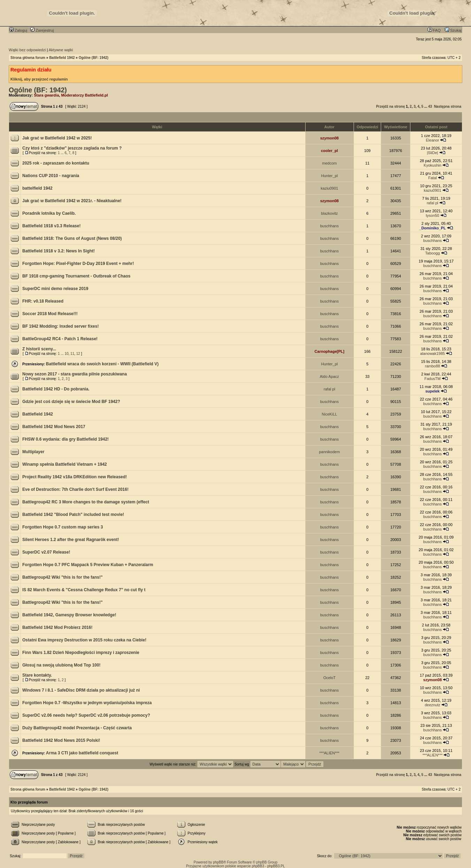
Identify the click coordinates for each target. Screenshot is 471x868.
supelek (433, 391)
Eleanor (433, 140)
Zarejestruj (42, 30)
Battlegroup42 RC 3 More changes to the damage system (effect (86, 502)
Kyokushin (433, 165)
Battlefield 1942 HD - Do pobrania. (56, 389)
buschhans (329, 226)
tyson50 (433, 215)
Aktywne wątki (61, 50)
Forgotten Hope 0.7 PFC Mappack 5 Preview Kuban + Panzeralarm (88, 565)
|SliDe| (432, 153)
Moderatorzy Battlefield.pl (84, 95)
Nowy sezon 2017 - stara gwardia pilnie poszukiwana (75, 374)
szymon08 (329, 138)
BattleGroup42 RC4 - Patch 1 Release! (60, 339)
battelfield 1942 (37, 188)
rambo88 (433, 366)
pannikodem (330, 452)
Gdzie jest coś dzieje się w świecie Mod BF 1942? (71, 402)
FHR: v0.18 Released (43, 301)
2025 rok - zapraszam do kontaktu (56, 163)
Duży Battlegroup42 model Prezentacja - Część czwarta (77, 728)
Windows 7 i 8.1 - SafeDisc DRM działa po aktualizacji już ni (81, 690)
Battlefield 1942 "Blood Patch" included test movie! (73, 515)
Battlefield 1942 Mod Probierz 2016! (57, 627)
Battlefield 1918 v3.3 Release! (51, 226)
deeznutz (433, 705)
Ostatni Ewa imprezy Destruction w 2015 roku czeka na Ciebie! (84, 640)
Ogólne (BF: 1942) (94, 58)
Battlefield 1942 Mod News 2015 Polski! (61, 740)
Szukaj (453, 30)
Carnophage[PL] (330, 351)
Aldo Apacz (329, 376)
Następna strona (448, 106)
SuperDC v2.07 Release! (46, 552)
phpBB (218, 862)
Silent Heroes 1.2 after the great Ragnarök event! (71, 540)
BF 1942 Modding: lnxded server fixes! (60, 326)
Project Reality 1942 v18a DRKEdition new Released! (75, 477)
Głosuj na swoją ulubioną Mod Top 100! (61, 665)
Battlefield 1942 (62, 58)
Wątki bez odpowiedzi (27, 50)
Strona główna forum (28, 58)
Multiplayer (33, 452)
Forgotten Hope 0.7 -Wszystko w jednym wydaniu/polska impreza (87, 703)
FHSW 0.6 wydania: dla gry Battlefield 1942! (65, 439)
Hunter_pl (330, 176)
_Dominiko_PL (432, 228)
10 (66, 354)
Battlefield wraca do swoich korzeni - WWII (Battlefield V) (102, 364)
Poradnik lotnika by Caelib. (49, 213)
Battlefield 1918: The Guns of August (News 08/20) (72, 238)
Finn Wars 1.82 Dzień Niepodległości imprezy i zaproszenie (81, 653)
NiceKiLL (330, 414)
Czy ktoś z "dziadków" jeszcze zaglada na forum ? (72, 148)
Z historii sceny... (39, 349)
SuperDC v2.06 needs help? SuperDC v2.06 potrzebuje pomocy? (86, 715)
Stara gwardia (46, 95)
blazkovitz (329, 213)
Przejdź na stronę (390, 106)
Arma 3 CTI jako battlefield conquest (82, 753)
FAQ (434, 30)
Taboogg (432, 253)
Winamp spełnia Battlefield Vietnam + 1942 (65, 464)
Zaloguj (18, 30)
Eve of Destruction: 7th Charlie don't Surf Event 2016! (75, 489)
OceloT (329, 678)
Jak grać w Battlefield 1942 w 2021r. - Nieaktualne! (72, 201)
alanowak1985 (433, 353)
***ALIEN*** (329, 753)
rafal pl (433, 203)
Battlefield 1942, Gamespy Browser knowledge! (69, 615)
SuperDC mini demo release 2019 (55, 289)
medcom (330, 163)
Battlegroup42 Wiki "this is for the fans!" (63, 577)
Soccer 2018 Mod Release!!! (50, 314)
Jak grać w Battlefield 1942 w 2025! (57, 138)
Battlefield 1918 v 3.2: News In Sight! (59, 251)
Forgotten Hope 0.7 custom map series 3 (63, 527)
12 (78, 354)
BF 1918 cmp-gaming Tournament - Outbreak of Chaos (76, 276)
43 (430, 106)
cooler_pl (329, 151)
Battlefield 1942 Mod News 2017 (54, 427)
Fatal (432, 178)
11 (72, 354)
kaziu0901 (330, 188)
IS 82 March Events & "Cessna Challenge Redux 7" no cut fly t (84, 590)
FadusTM (432, 379)
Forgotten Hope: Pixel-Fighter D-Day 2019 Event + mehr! (78, 264)
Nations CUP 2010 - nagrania (51, 176)
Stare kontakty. (37, 675)
